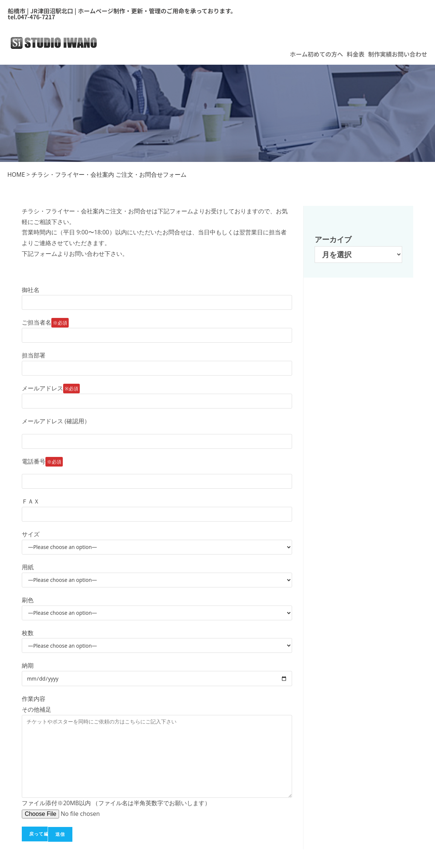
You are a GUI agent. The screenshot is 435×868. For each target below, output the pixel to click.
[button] (327, 54)
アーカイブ (333, 239)
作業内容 (34, 699)
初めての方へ (325, 54)
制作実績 (380, 54)
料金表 (356, 54)
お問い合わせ (410, 54)
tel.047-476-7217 (31, 17)
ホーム (299, 54)
